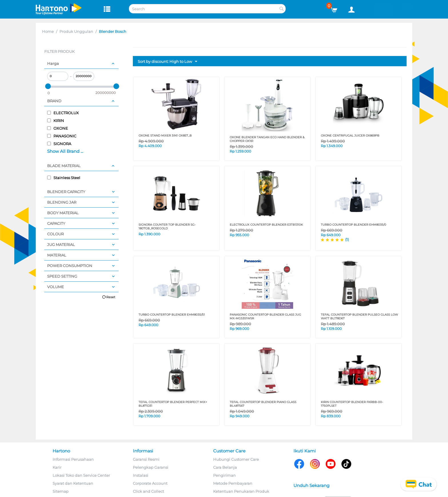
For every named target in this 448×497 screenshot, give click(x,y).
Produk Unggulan (76, 31)
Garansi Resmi (146, 459)
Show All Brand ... (65, 151)
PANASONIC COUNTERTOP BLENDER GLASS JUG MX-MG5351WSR (265, 316)
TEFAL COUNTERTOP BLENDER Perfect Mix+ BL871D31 (173, 404)
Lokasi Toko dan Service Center (81, 475)
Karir (57, 467)
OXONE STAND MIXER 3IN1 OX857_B (165, 136)
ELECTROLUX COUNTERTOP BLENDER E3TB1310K (266, 225)
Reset (111, 297)
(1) (347, 239)
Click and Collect (148, 491)
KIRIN (56, 121)
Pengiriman (224, 475)
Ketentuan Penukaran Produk (241, 491)
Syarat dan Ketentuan (73, 483)
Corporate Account (150, 483)
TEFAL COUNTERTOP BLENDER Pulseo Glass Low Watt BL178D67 (359, 316)
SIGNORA (59, 144)
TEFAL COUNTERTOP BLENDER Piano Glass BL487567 (263, 404)
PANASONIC (62, 136)
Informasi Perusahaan (73, 459)
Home (48, 31)
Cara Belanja (225, 467)
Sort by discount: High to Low (167, 62)
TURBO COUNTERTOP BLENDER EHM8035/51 (172, 315)
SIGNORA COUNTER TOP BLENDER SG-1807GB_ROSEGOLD (167, 227)
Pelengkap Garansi (151, 467)
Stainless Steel (64, 178)
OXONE (58, 128)
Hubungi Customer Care (236, 459)
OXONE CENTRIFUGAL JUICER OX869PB (350, 136)
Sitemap (61, 491)
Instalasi (141, 475)
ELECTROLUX (63, 113)
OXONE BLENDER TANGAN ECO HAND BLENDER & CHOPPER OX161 (267, 139)
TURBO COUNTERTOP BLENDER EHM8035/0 (354, 225)
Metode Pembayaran (233, 483)
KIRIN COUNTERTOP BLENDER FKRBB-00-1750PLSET (352, 404)
